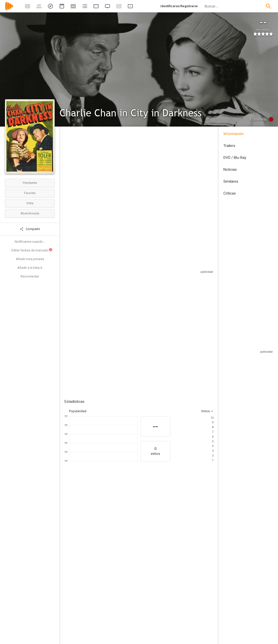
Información (233, 134)
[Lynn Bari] (169, 557)
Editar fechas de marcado (32, 250)
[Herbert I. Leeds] (106, 609)
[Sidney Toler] (79, 557)
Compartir (30, 229)
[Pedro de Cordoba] (139, 557)
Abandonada (30, 213)
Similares (231, 181)
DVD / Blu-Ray (235, 158)
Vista (30, 203)
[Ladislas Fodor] (183, 623)
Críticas (230, 193)
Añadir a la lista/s (30, 268)
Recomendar (30, 276)
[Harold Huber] (109, 557)
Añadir (102, 326)
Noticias (230, 169)
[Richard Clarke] (199, 557)
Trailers (229, 146)
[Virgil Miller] (106, 641)
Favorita (30, 193)
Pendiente (30, 183)
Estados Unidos (76, 167)
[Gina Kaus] (183, 609)
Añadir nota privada (30, 259)
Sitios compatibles (160, 265)
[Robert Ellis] (183, 637)
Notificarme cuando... (30, 242)
